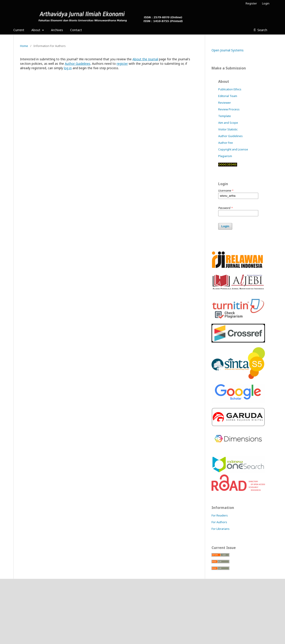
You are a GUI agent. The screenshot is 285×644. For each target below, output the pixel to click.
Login (266, 3)
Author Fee (226, 143)
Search (262, 30)
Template (225, 116)
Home (24, 46)
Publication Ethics (230, 89)
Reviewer (225, 103)
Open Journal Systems (228, 50)
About (36, 30)
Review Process (229, 109)
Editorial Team (228, 96)
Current (19, 30)
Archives (57, 30)
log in (68, 68)
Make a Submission (229, 68)
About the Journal (145, 59)
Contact (76, 30)
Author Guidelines (78, 64)
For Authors (219, 522)
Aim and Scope (228, 123)
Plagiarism (225, 156)
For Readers (220, 515)
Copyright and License (233, 149)
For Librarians (221, 529)
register (122, 64)
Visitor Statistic (228, 129)
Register (251, 3)
